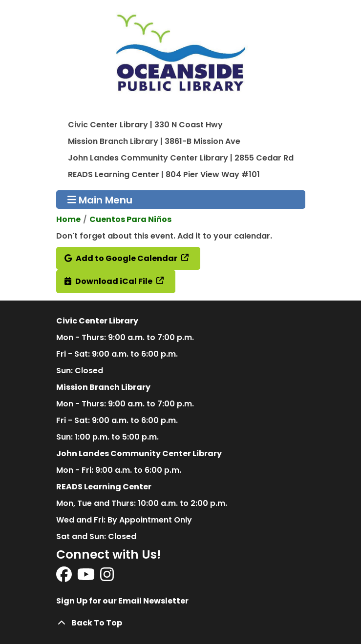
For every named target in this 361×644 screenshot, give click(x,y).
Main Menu (100, 200)
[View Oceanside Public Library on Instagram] (107, 577)
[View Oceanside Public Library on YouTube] (87, 577)
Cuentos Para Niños (130, 219)
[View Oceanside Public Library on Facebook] (65, 577)
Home (68, 219)
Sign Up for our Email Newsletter (122, 601)
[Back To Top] (181, 623)
